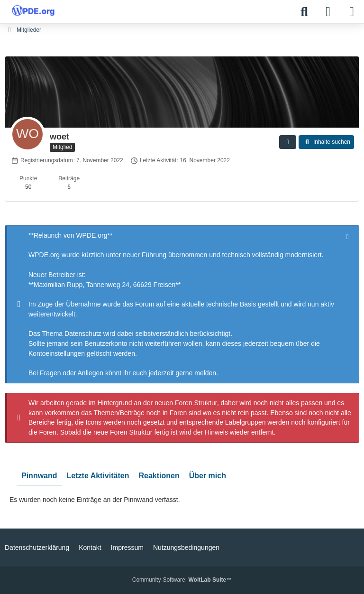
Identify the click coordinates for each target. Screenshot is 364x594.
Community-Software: (182, 580)
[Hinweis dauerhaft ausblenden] (348, 236)
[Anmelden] (328, 12)
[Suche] (304, 12)
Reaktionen (159, 475)
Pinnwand (39, 475)
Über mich (208, 475)
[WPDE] (33, 10)
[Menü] (352, 12)
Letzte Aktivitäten (98, 475)
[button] (288, 142)
